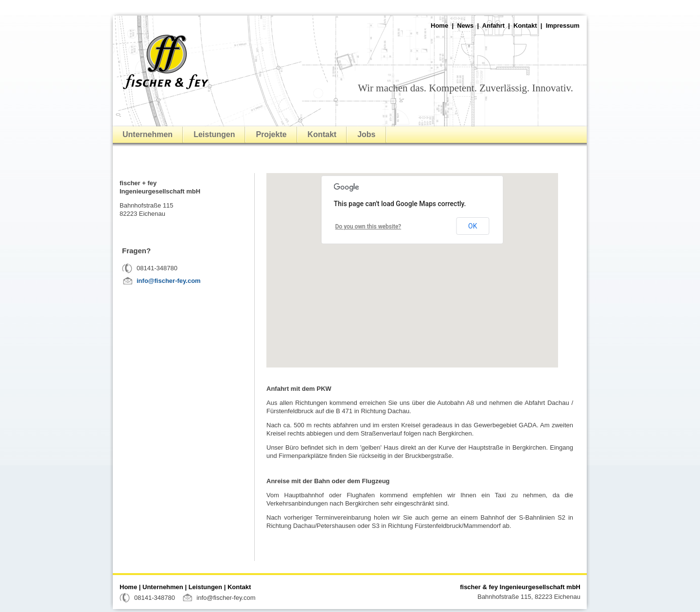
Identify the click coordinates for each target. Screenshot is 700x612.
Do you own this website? (368, 227)
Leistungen (214, 134)
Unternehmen (148, 134)
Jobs (366, 134)
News (465, 26)
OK (472, 226)
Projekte (271, 134)
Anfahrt (493, 26)
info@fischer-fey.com (169, 281)
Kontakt (525, 26)
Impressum (563, 26)
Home (439, 26)
